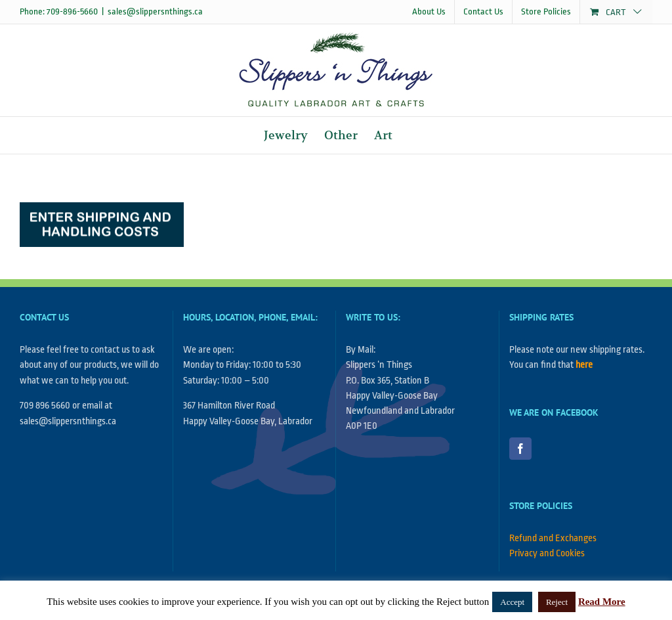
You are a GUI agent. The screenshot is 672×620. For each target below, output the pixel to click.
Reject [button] (557, 602)
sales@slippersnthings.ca (155, 11)
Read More (602, 602)
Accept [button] (512, 602)
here (584, 365)
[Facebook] (520, 449)
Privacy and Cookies (547, 553)
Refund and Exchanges (553, 538)
